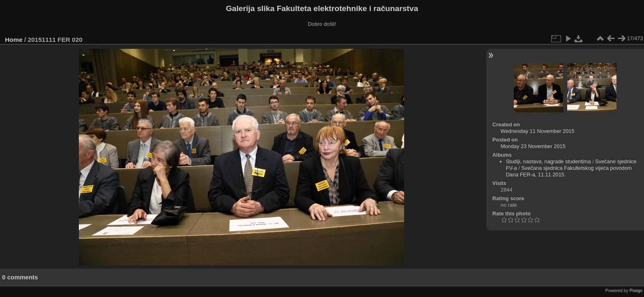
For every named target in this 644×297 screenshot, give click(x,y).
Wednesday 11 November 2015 (538, 131)
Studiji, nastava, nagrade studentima (549, 161)
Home (14, 40)
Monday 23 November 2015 (533, 146)
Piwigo (636, 290)
